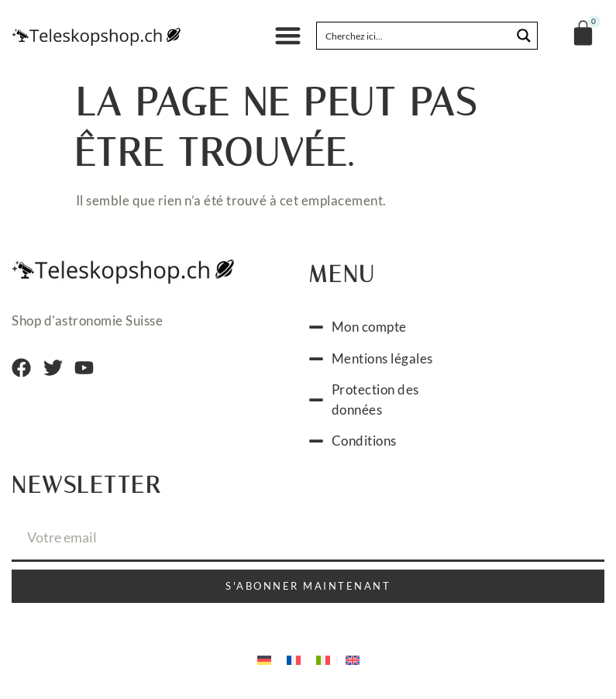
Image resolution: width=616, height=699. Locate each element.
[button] (288, 36)
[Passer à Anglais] (353, 659)
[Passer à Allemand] (264, 659)
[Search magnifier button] (524, 36)
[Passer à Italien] (323, 659)
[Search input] (415, 36)
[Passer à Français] (294, 659)
